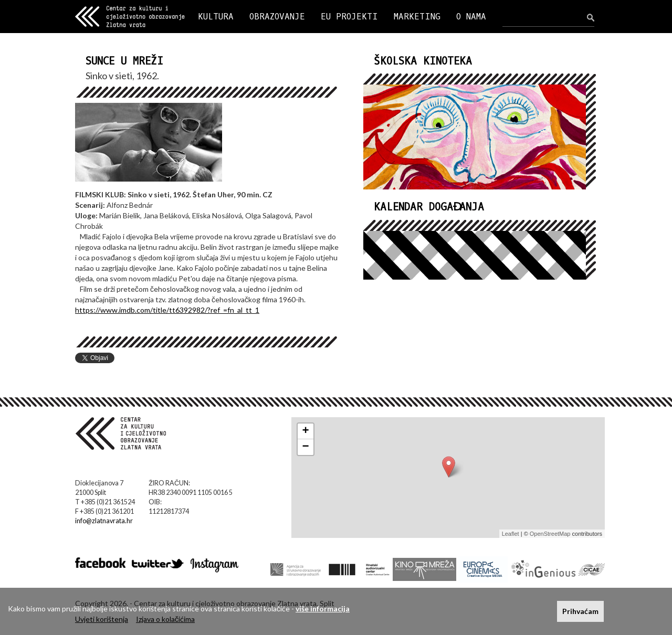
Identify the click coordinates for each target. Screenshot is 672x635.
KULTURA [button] (216, 17)
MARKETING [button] (417, 17)
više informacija (323, 608)
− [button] (306, 447)
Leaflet (511, 534)
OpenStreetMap (550, 534)
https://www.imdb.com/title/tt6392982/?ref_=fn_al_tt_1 (167, 310)
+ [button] (306, 431)
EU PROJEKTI (349, 17)
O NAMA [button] (471, 17)
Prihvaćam (580, 611)
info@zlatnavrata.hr (104, 521)
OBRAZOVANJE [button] (277, 17)
